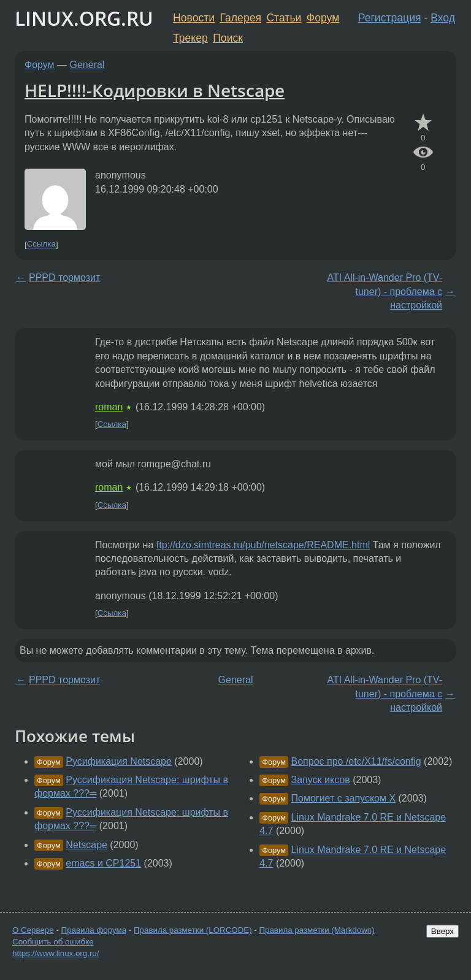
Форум (323, 18)
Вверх (442, 931)
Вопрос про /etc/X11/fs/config (356, 761)
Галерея (241, 18)
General (87, 65)
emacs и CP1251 (103, 863)
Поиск (228, 38)
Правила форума (94, 930)
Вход (443, 18)
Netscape (86, 845)
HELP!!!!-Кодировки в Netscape (155, 90)
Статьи (284, 18)
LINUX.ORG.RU (84, 18)
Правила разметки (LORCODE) (193, 930)
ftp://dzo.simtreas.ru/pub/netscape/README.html (263, 545)
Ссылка (41, 244)
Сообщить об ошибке (53, 942)
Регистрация (390, 18)
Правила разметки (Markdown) (316, 930)
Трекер (190, 38)
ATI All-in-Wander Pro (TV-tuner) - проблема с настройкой (385, 291)
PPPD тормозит (64, 278)
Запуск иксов (321, 780)
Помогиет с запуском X (344, 798)
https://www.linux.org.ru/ (56, 953)
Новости (194, 18)
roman (109, 407)
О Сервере (33, 930)
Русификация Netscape (119, 761)
